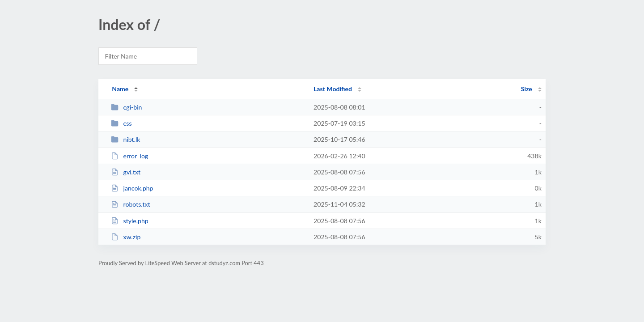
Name (120, 89)
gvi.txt (126, 172)
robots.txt (131, 204)
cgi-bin (126, 107)
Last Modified (333, 89)
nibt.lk (125, 139)
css (121, 123)
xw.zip (126, 237)
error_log (129, 156)
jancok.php (132, 188)
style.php (130, 221)
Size (527, 89)
